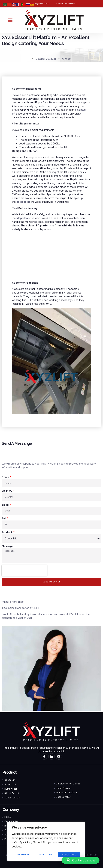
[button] (10, 20)
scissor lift (23, 202)
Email (5, 505)
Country (7, 491)
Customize (23, 855)
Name (6, 477)
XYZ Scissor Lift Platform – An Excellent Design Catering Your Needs (46, 40)
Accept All (69, 855)
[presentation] (24, 571)
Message (8, 546)
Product (7, 532)
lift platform (24, 218)
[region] (46, 842)
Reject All (46, 855)
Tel (4, 519)
